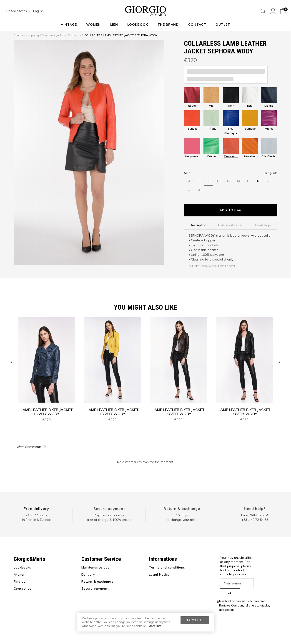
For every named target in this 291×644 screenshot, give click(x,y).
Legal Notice (159, 574)
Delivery (88, 574)
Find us (20, 581)
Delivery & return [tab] (231, 225)
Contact (197, 25)
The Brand (168, 25)
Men (114, 25)
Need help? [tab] (263, 225)
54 (198, 190)
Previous (13, 362)
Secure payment (109, 509)
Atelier (19, 574)
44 (238, 181)
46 (248, 181)
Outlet (223, 25)
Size (187, 173)
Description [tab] (198, 225)
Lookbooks (22, 567)
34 (188, 181)
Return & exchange (182, 509)
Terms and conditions (167, 567)
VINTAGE (69, 25)
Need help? (255, 509)
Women (93, 25)
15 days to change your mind (182, 517)
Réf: (191, 266)
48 (258, 181)
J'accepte (195, 620)
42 (228, 181)
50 (268, 181)
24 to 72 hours (36, 515)
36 (198, 181)
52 (188, 190)
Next (278, 362)
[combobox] (17, 11)
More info (155, 626)
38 (208, 181)
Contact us (23, 589)
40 (218, 181)
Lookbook (138, 25)
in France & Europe (36, 520)
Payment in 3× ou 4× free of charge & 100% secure (109, 517)
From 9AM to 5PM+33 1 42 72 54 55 (255, 517)
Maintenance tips (96, 567)
